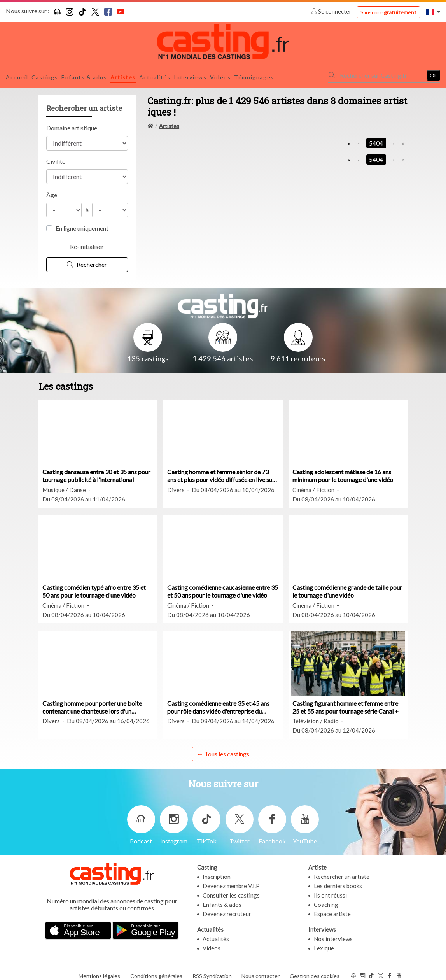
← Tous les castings (223, 749)
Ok (433, 73)
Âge (52, 190)
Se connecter (332, 11)
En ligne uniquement (82, 224)
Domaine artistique (72, 124)
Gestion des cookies (315, 972)
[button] (433, 12)
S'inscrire (388, 12)
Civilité (56, 157)
